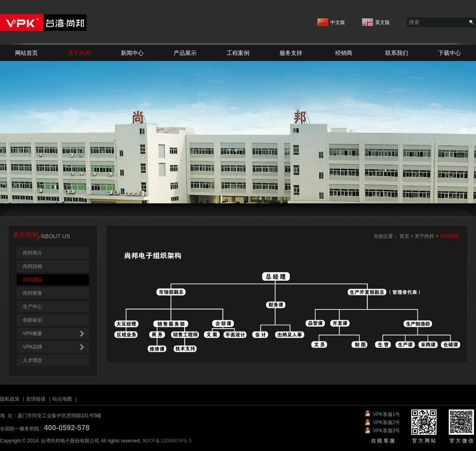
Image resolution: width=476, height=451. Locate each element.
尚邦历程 (33, 266)
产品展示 (185, 53)
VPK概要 (56, 334)
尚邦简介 (33, 253)
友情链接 (36, 399)
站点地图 (62, 399)
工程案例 (238, 53)
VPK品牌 (56, 347)
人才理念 (33, 360)
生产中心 (33, 307)
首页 (404, 236)
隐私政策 (10, 399)
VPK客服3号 (387, 431)
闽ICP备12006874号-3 (167, 441)
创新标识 (33, 320)
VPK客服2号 (387, 423)
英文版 (376, 20)
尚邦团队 (33, 280)
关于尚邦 (79, 53)
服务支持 (291, 53)
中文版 (331, 20)
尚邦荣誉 (33, 293)
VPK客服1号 (387, 414)
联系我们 (397, 53)
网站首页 (26, 53)
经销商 (344, 53)
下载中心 (450, 53)
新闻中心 (132, 53)
